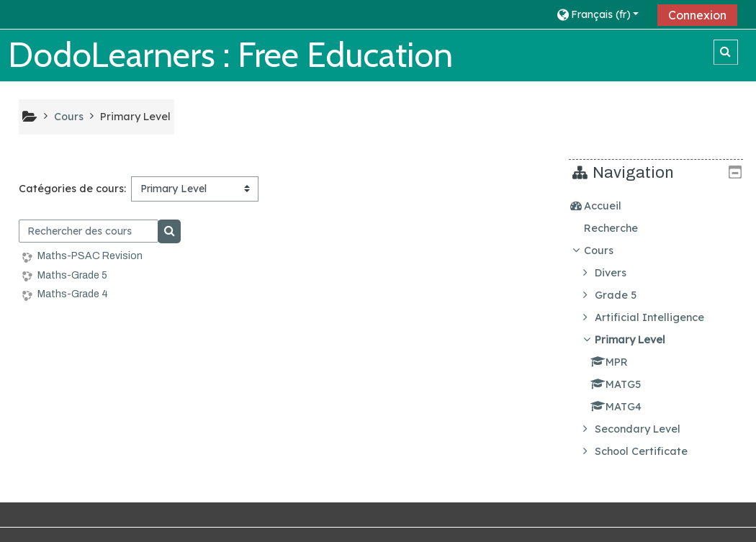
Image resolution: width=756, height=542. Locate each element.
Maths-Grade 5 (72, 275)
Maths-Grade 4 (73, 294)
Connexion (697, 15)
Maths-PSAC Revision (90, 256)
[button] (602, 14)
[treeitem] (661, 206)
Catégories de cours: (72, 189)
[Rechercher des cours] (89, 231)
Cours (609, 250)
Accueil (613, 206)
